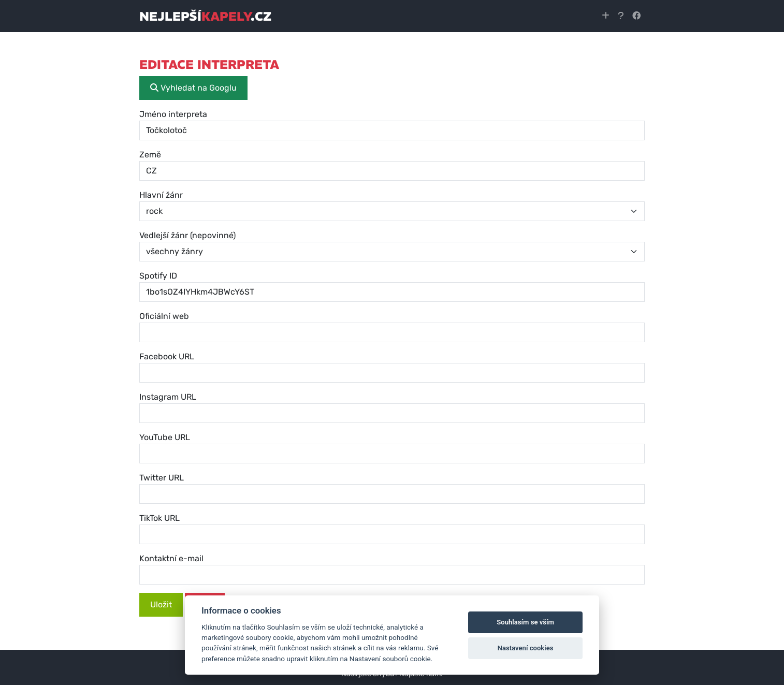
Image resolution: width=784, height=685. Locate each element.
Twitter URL (162, 478)
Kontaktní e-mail (171, 558)
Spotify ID (158, 276)
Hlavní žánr (161, 195)
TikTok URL (159, 518)
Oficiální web (164, 316)
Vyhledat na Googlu (193, 88)
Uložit (161, 604)
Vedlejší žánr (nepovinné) (187, 235)
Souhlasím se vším (525, 622)
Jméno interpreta (173, 114)
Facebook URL (167, 356)
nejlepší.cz (205, 16)
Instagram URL (168, 397)
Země (150, 155)
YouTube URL (165, 437)
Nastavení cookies (526, 648)
